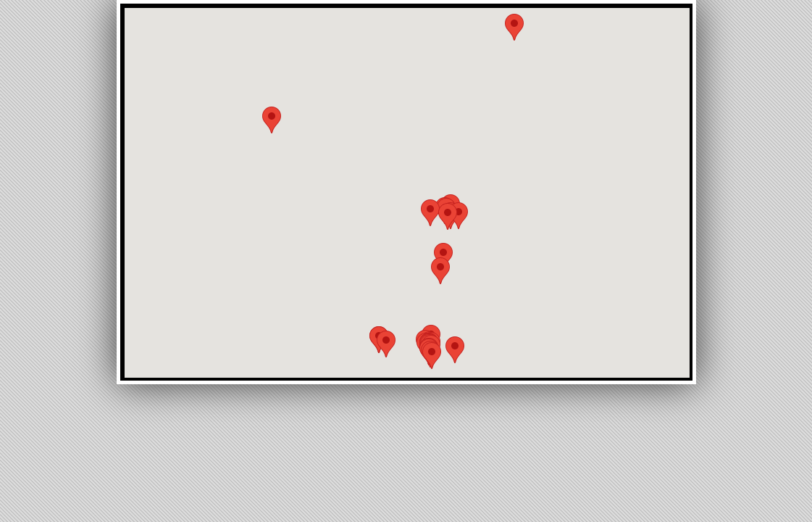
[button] (386, 344)
